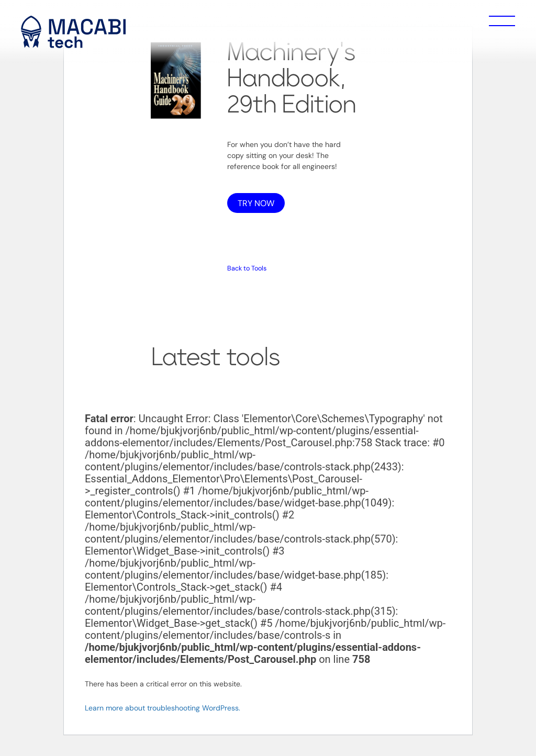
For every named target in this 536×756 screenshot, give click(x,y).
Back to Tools (247, 268)
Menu (502, 21)
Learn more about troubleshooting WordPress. (163, 708)
